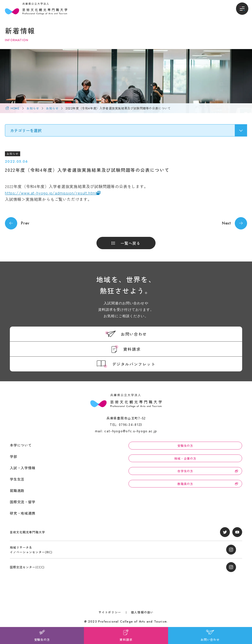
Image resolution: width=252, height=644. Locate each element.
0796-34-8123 (131, 425)
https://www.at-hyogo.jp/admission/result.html (51, 193)
